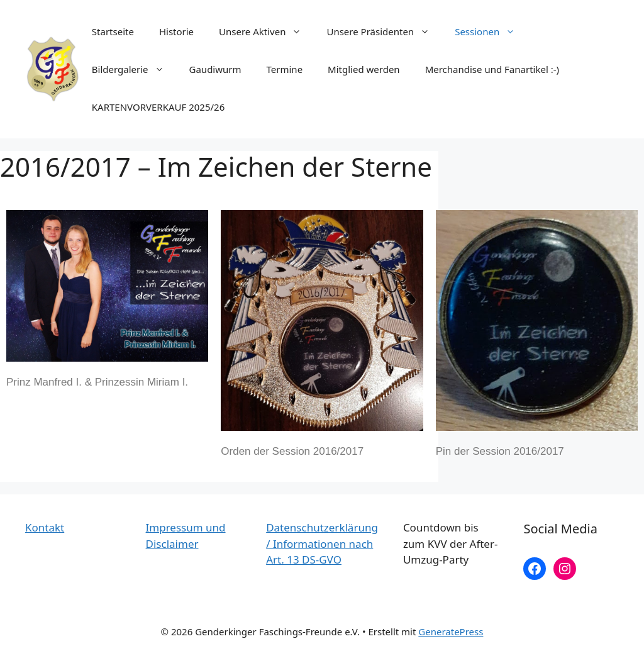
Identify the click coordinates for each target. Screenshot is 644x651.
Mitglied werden (364, 69)
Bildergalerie (134, 69)
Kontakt (45, 527)
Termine (285, 69)
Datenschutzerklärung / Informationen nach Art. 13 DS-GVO (322, 543)
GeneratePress (451, 632)
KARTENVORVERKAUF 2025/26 (158, 107)
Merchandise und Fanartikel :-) (492, 69)
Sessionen (491, 31)
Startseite (113, 31)
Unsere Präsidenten (384, 31)
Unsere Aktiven (266, 31)
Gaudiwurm (215, 69)
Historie (176, 31)
